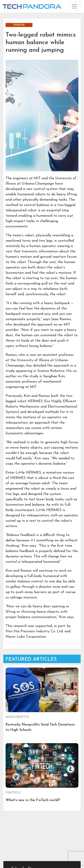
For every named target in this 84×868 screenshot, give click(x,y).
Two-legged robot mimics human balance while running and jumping (41, 42)
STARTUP (19, 25)
